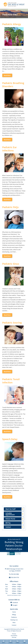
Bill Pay (8, 523)
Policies (14, 634)
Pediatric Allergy (12, 24)
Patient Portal (10, 519)
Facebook (14, 602)
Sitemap (14, 637)
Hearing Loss (14, 620)
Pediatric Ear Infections (9, 149)
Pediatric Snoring (12, 323)
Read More (7, 75)
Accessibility (14, 636)
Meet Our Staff (10, 509)
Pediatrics (14, 617)
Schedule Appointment (10, 514)
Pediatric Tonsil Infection (11, 381)
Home (14, 612)
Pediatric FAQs (10, 207)
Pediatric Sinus (11, 264)
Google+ (14, 605)
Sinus (14, 622)
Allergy (14, 615)
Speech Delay (10, 439)
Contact (8, 527)
